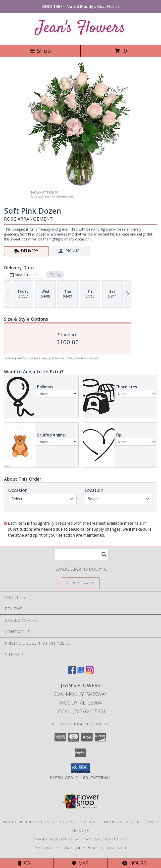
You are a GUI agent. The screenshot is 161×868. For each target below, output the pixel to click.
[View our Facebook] (72, 672)
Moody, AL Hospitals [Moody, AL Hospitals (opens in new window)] (79, 822)
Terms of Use (118, 848)
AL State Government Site (102, 839)
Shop (40, 51)
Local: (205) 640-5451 (81, 711)
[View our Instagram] (90, 672)
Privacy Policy (45, 848)
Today (55, 275)
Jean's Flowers (80, 28)
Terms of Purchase (82, 848)
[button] (80, 768)
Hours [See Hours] (134, 863)
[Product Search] (82, 554)
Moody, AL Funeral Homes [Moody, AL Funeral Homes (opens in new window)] (29, 822)
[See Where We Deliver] (81, 583)
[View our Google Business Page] (81, 672)
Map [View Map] (80, 863)
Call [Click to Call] (27, 863)
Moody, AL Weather (53, 839)
